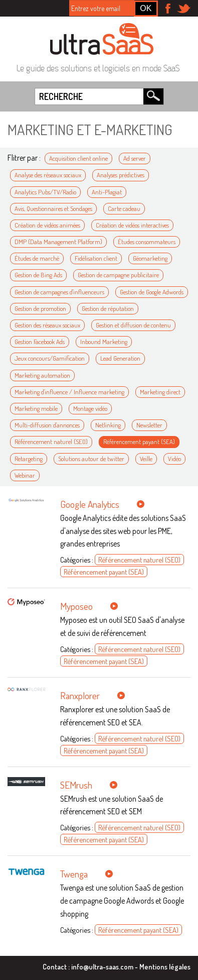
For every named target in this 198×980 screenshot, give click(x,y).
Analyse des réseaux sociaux (48, 175)
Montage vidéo (90, 408)
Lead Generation (120, 358)
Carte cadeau (124, 208)
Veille (146, 459)
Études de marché (37, 258)
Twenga (74, 874)
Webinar (25, 475)
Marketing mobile (36, 408)
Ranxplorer (80, 695)
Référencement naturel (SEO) (51, 442)
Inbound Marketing (104, 342)
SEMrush (76, 785)
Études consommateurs (147, 242)
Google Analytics (90, 504)
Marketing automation (42, 375)
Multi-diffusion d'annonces (47, 425)
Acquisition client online (78, 158)
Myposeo (76, 606)
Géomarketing (150, 258)
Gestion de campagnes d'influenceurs (59, 292)
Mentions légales (165, 966)
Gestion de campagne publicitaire (118, 275)
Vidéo (174, 459)
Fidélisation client (96, 258)
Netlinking (108, 425)
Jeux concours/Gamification (50, 358)
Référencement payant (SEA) (139, 442)
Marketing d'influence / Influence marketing (69, 392)
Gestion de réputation (108, 308)
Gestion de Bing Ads (38, 275)
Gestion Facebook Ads (40, 342)
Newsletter (149, 425)
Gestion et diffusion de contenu (133, 325)
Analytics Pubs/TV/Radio (45, 192)
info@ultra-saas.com (102, 966)
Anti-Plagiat (107, 192)
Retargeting (29, 459)
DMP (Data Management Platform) (58, 242)
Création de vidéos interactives (132, 225)
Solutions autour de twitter (91, 459)
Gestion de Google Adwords (152, 292)
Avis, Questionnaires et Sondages (53, 208)
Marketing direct (160, 392)
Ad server (135, 158)
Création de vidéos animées (47, 225)
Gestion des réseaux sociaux (47, 325)
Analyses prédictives (121, 175)
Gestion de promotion (40, 308)
